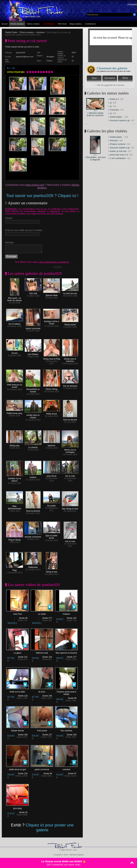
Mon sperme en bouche (66, 652)
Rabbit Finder (11, 32)
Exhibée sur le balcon (15, 479)
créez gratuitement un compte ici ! (54, 262)
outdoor (33, 476)
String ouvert (70, 324)
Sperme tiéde (52, 294)
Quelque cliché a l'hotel (52, 322)
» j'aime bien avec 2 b (118, 155)
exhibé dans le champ (33, 415)
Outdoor (66, 613)
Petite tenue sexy (15, 412)
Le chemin (33, 447)
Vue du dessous (70, 385)
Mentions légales (77, 855)
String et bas (52, 571)
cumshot (66, 769)
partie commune (42, 769)
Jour (94, 78)
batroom (52, 445)
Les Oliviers (33, 353)
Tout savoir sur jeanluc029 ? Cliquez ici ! (42, 196)
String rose (15, 445)
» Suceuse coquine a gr (119, 120)
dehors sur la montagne (70, 450)
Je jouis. (42, 691)
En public (52, 505)
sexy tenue (52, 475)
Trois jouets (42, 730)
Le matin (42, 613)
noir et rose (70, 540)
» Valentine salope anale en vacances (95, 114)
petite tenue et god (18, 769)
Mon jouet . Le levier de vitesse (15, 298)
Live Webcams (49, 24)
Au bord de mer (70, 293)
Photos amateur (17, 24)
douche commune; (33, 536)
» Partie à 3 (113, 99)
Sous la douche (70, 419)
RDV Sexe (62, 24)
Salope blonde (18, 730)
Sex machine (66, 730)
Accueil (4, 24)
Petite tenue (52, 413)
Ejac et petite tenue (52, 536)
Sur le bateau (15, 323)
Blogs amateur (76, 24)
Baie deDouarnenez (15, 506)
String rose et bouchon (70, 359)
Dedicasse (33, 566)
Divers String (52, 388)
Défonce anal (42, 652)
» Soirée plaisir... (116, 117)
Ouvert (15, 352)
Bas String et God (70, 508)
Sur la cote (70, 475)
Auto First (18, 613)
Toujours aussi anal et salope (66, 692)
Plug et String (15, 539)
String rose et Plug (52, 358)
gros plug (18, 807)
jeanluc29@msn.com (25, 57)
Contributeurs (90, 24)
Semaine (110, 78)
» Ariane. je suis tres (117, 151)
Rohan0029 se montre (33, 390)
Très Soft (33, 293)
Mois (125, 78)
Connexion (132, 5)
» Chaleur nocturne (117, 144)
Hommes (40, 32)
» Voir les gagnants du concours (110, 85)
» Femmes (113, 141)
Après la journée (33, 328)
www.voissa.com (35, 185)
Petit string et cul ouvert (15, 385)
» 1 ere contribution (117, 158)
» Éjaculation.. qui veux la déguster (95, 158)
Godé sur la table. (18, 691)
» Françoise (114, 110)
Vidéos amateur (33, 24)
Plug (15, 569)
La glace (18, 652)
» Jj (110, 103)
